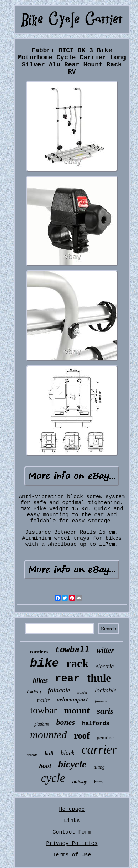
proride (32, 755)
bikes (40, 680)
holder (83, 692)
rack (77, 663)
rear (67, 679)
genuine (105, 738)
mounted (48, 735)
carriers (39, 652)
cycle (53, 778)
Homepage (72, 810)
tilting (99, 767)
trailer (44, 700)
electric (105, 666)
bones (65, 722)
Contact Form (72, 832)
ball (49, 753)
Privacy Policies (72, 844)
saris (105, 711)
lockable (106, 690)
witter (105, 650)
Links (72, 821)
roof (82, 736)
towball (72, 650)
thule (99, 678)
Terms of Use (72, 855)
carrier (99, 750)
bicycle (72, 764)
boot (45, 766)
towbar (44, 710)
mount (77, 710)
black (68, 753)
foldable (59, 690)
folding (34, 692)
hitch (98, 782)
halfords (96, 724)
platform (42, 724)
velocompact (72, 699)
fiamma (101, 701)
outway (80, 782)
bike (45, 663)
